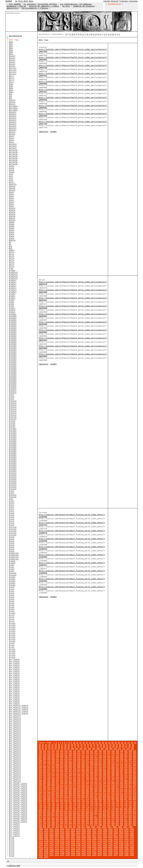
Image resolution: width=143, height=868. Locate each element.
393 (49, 775)
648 (57, 797)
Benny (12, 136)
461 (45, 781)
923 (53, 821)
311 (92, 767)
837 (79, 813)
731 (117, 803)
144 (66, 753)
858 (70, 815)
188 (57, 757)
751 (104, 805)
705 (104, 801)
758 (134, 805)
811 (66, 811)
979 (96, 825)
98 (65, 749)
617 (122, 793)
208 (45, 759)
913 (109, 819)
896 (134, 817)
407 (109, 775)
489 (66, 783)
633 (92, 795)
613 (104, 793)
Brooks (12, 577)
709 (122, 801)
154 (109, 753)
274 (130, 763)
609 (87, 793)
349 (57, 771)
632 (87, 795)
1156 (57, 845)
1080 (132, 835)
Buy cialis (14, 659)
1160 (78, 845)
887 (96, 817)
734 (130, 803)
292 (109, 765)
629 (75, 795)
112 (124, 749)
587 (92, 791)
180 (122, 755)
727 (100, 803)
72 (78, 747)
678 (87, 799)
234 (57, 761)
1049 (62, 833)
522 (109, 785)
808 (53, 811)
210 (53, 759)
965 (134, 823)
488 (62, 783)
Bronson (13, 573)
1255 (105, 855)
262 (79, 763)
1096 (121, 837)
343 (130, 769)
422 (75, 777)
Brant (12, 395)
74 (85, 747)
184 (40, 757)
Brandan (13, 363)
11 (77, 743)
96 (59, 749)
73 (82, 747)
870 (122, 815)
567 (104, 789)
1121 (62, 841)
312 (96, 767)
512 (66, 785)
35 (56, 745)
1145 (94, 843)
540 (87, 787)
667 (40, 799)
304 (62, 767)
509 (53, 785)
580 (62, 791)
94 (53, 749)
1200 (100, 849)
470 (83, 781)
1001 (93, 827)
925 (62, 821)
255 (49, 763)
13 (84, 743)
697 (70, 801)
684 (113, 799)
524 (117, 785)
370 (49, 773)
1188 (132, 847)
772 (96, 807)
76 (91, 747)
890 (109, 817)
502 (122, 783)
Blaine (12, 186)
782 (40, 809)
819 (100, 811)
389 (130, 773)
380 (92, 773)
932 (92, 821)
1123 (73, 841)
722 (79, 803)
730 (113, 803)
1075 (105, 835)
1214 (78, 851)
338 (109, 769)
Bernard (13, 144)
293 (113, 765)
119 (57, 751)
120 (62, 751)
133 (117, 751)
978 (92, 825)
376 (75, 773)
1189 (41, 849)
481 (130, 781)
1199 (94, 849)
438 (45, 779)
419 (62, 777)
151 (96, 753)
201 (113, 757)
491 (75, 783)
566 (100, 789)
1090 (89, 837)
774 (104, 807)
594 (122, 791)
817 (92, 811)
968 (49, 825)
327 (62, 769)
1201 (105, 849)
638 (113, 795)
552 (40, 789)
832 (57, 813)
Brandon (13, 383)
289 (96, 765)
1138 (57, 843)
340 (117, 769)
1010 (46, 829)
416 (49, 777)
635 (100, 795)
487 (57, 783)
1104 (68, 839)
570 (117, 789)
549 (126, 787)
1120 (57, 841)
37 (62, 745)
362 (113, 771)
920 (40, 821)
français (124, 1)
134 (122, 751)
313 (100, 767)
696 (66, 801)
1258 (121, 855)
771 (92, 807)
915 (117, 819)
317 (117, 767)
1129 (105, 841)
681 (100, 799)
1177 (73, 847)
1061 (126, 833)
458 (130, 779)
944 (45, 823)
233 (53, 761)
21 (109, 743)
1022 (110, 829)
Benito (12, 100)
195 (87, 757)
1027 (41, 831)
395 (57, 775)
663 (122, 797)
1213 (73, 851)
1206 (132, 849)
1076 (110, 835)
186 (49, 757)
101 (77, 749)
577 (49, 791)
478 (117, 781)
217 (83, 759)
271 (117, 763)
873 (134, 815)
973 (70, 825)
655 (87, 797)
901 (57, 819)
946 (53, 823)
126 (87, 751)
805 (40, 811)
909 (92, 819)
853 (49, 815)
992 (53, 827)
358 (96, 771)
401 (83, 775)
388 (126, 773)
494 (87, 783)
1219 (105, 851)
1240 (121, 853)
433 (122, 777)
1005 (115, 827)
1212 (68, 851)
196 (92, 757)
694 (57, 801)
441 (57, 779)
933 (96, 821)
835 (70, 813)
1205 (126, 849)
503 (126, 783)
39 (69, 745)
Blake (12, 222)
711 (130, 801)
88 (130, 747)
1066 (57, 835)
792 (83, 809)
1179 (84, 847)
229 (134, 759)
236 (66, 761)
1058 (110, 833)
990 (45, 827)
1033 (73, 831)
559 (70, 789)
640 (122, 795)
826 (130, 811)
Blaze (12, 230)
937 (113, 821)
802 (126, 809)
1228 (57, 853)
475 (104, 781)
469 (79, 781)
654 (83, 797)
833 (62, 813)
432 (117, 777)
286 (83, 765)
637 (109, 795)
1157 (62, 845)
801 (122, 809)
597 (134, 791)
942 (134, 821)
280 (57, 765)
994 (62, 827)
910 (96, 819)
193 (79, 757)
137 (134, 751)
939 (122, 821)
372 (57, 773)
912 (104, 819)
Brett (12, 501)
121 (66, 751)
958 (104, 823)
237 (70, 761)
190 (66, 757)
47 (94, 745)
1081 (41, 837)
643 (134, 795)
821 (109, 811)
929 (79, 821)
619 (130, 793)
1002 (99, 827)
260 (70, 763)
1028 (46, 831)
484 (45, 783)
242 (92, 761)
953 (83, 823)
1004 (109, 827)
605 (70, 793)
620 (134, 793)
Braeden (13, 315)
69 (69, 747)
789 (70, 809)
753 (113, 805)
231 (45, 761)
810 (62, 811)
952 (79, 823)
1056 (100, 833)
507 (45, 785)
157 (122, 753)
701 (87, 801)
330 (75, 769)
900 (53, 819)
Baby (11, 42)
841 (96, 813)
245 (104, 761)
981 (104, 825)
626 (62, 795)
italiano (133, 1)
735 (134, 803)
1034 (78, 831)
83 (114, 747)
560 (75, 789)
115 (40, 751)
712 (134, 801)
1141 (73, 843)
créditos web (14, 866)
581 (66, 791)
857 (66, 815)
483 (40, 783)
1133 (126, 841)
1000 (88, 827)
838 (83, 813)
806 (45, 811)
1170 (132, 845)
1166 (110, 845)
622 (45, 795)
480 (126, 781)
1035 (84, 831)
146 (75, 753)
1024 (121, 829)
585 (83, 791)
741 (62, 805)
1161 (84, 845)
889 (104, 817)
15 (90, 743)
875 (45, 817)
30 (40, 745)
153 (104, 753)
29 (135, 743)
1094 (110, 837)
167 (66, 755)
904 (70, 819)
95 (56, 749)
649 (62, 797)
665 (130, 797)
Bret (11, 499)
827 (134, 811)
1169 (126, 845)
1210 (57, 851)
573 (130, 789)
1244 (46, 855)
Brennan (13, 473)
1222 (121, 851)
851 (40, 815)
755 (122, 805)
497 (100, 783)
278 (49, 765)
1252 (89, 855)
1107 (84, 839)
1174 (57, 847)
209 (49, 759)
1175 (62, 847)
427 (96, 777)
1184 (110, 847)
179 (117, 755)
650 (66, 797)
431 (113, 777)
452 (104, 779)
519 (96, 785)
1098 (132, 837)
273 (126, 763)
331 (79, 769)
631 (83, 795)
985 (122, 825)
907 (83, 819)
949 (66, 823)
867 (109, 815)
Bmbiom (12, 240)
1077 (116, 835)
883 (79, 817)
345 (40, 771)
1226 (46, 853)
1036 (89, 831)
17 (96, 743)
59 (133, 745)
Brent (12, 491)
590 (104, 791)
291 (104, 765)
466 (66, 781)
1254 (100, 855)
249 (122, 761)
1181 (94, 847)
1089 (84, 837)
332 (83, 769)
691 (45, 801)
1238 (110, 853)
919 (134, 819)
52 (110, 745)
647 (53, 797)
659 (104, 797)
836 (75, 813)
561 (79, 789)
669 (49, 799)
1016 (78, 829)
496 (96, 783)
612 (100, 793)
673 (66, 799)
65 (56, 747)
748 (92, 805)
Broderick (14, 553)
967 (45, 825)
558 (66, 789)
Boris (12, 252)
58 (130, 745)
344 (134, 769)
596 (130, 791)
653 (79, 797)
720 (70, 803)
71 (75, 747)
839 (87, 813)
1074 (100, 835)
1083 (52, 837)
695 (62, 801)
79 (101, 747)
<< (8, 861)
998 (79, 827)
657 (96, 797)
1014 (68, 829)
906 (79, 819)
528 (134, 785)
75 (88, 747)
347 (49, 771)
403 (92, 775)
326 (57, 769)
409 (117, 775)
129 (100, 751)
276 (40, 765)
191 (70, 757)
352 (70, 771)
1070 (78, 835)
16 (93, 743)
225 (117, 759)
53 (114, 745)
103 (85, 749)
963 (126, 823)
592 (113, 791)
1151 (126, 843)
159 (130, 753)
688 (130, 799)
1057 (105, 833)
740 (57, 805)
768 (79, 807)
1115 (126, 839)
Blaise (12, 208)
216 (79, 759)
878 (57, 817)
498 (104, 783)
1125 (84, 841)
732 (122, 803)
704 (100, 801)
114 (132, 749)
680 (96, 799)
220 (96, 759)
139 (45, 753)
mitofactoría (15, 36)
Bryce (12, 615)
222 (104, 759)
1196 (78, 849)
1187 (126, 847)
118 (53, 751)
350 (62, 771)
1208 (46, 851)
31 (43, 745)
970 (57, 825)
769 (83, 807)
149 (87, 753)
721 (75, 803)
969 (53, 825)
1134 (132, 841)
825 (126, 811)
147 (79, 753)
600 (49, 793)
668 (45, 799)
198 (100, 757)
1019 (94, 829)
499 (109, 783)
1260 (132, 855)
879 (62, 817)
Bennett (13, 112)
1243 (41, 855)
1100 (46, 839)
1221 (116, 851)
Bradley (13, 280)
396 (62, 775)
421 (70, 777)
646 (49, 797)
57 (126, 745)
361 (109, 771)
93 (49, 749)
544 (104, 787)
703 (96, 801)
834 (66, 813)
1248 (68, 855)
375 (70, 773)
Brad (11, 268)
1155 (52, 845)
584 (79, 791)
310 (87, 767)
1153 (41, 845)
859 (75, 815)
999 (83, 827)
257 (57, 763)
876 (49, 817)
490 (70, 783)
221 (100, 759)
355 (83, 771)
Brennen (13, 485)
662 (117, 797)
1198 (89, 849)
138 (40, 753)
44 (85, 745)
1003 (104, 827)
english (115, 1)
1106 (78, 839)
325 (53, 769)
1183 (105, 847)
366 (130, 771)
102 (81, 749)
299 (40, 767)
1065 (52, 835)
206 (134, 757)
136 (130, 751)
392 (45, 775)
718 (62, 803)
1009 (41, 829)
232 (49, 761)
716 (53, 803)
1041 (116, 831)
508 (49, 785)
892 (117, 817)
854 (53, 815)
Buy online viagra (18, 784)
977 (87, 825)
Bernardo (13, 150)
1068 (68, 835)
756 (126, 805)
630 (79, 795)
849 (130, 813)
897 (40, 819)
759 (40, 807)
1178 (78, 847)
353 (75, 771)
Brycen (12, 623)
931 (87, 821)
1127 (94, 841)
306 (70, 767)
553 (45, 789)
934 (100, 821)
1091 (94, 837)
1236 (100, 853)
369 (45, 773)
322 (40, 769)
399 (75, 775)
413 (134, 775)
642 (130, 795)
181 (126, 755)
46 (91, 745)
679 (92, 799)
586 (87, 791)
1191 (52, 849)
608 (83, 793)
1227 (52, 853)
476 (109, 781)
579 (57, 791)
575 (40, 791)
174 (96, 755)
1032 (68, 831)
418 (57, 777)
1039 (105, 831)
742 (66, 805)
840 (92, 813)
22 (112, 743)
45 (88, 745)
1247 (62, 855)
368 (40, 773)
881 (70, 817)
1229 (62, 853)
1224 (132, 851)
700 (83, 801)
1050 (68, 833)
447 (83, 779)
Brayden (13, 429)
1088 (78, 837)
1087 (73, 837)
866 (104, 815)
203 (122, 757)
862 (87, 815)
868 (113, 815)
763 (57, 807)
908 (87, 819)
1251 (84, 855)
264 (87, 763)
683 (109, 799)
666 (134, 797)
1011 (52, 829)
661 (113, 797)
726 (96, 803)
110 (115, 749)
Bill (11, 174)
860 (79, 815)
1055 (94, 833)
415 (45, 777)
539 (83, 787)
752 (109, 805)
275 (134, 763)
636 (104, 795)
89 (133, 747)
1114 (121, 839)
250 (126, 761)
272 (122, 763)
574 (134, 789)
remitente (43, 132)
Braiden (13, 343)
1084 (57, 837)
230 (40, 761)
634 (96, 795)
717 (57, 803)
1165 (105, 845)
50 (104, 745)
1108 (89, 839)
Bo (10, 242)
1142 (78, 843)
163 (49, 755)
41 (75, 745)
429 (104, 777)
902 (62, 819)
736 (40, 805)
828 (40, 813)
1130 (110, 841)
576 (45, 791)
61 (43, 747)
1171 (41, 847)
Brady (12, 301)
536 (70, 787)
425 (87, 777)
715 (49, 803)
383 (104, 773)
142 (57, 753)
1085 (62, 837)
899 (49, 819)
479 (122, 781)
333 (87, 769)
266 (96, 763)
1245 (52, 855)
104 (89, 749)
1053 (84, 833)
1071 (84, 835)
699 (79, 801)
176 (104, 755)
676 (79, 799)
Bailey (12, 56)
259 (66, 763)
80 (104, 747)
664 (126, 797)
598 (40, 793)
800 (117, 809)
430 (109, 777)
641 (126, 795)
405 (100, 775)
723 (83, 803)
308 (79, 767)
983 (113, 825)
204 (126, 757)
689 (134, 799)
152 (100, 753)
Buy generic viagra (18, 705)
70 (72, 747)
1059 (116, 833)
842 (100, 813)
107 (102, 749)
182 (130, 755)
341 (122, 769)
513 (70, 785)
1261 (41, 857)
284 (75, 765)
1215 (84, 851)
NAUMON (9, 1)
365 (126, 771)
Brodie (12, 561)
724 (87, 803)
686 (122, 799)
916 (122, 819)
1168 (121, 845)
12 (80, 743)
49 (101, 745)
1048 (57, 833)
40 (72, 745)
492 (79, 783)
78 (98, 747)
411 (126, 775)
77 (94, 747)
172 (87, 755)
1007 (125, 827)
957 (100, 823)
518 (92, 785)
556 (57, 789)
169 (75, 755)
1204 (121, 849)
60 (40, 747)
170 (79, 755)
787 (62, 809)
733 (126, 803)
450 (96, 779)
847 (122, 813)
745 (79, 805)
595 (126, 791)
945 (49, 823)
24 (119, 743)
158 (126, 753)
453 (109, 779)
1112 (110, 839)
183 (134, 755)
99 (69, 749)
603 (62, 793)
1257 (116, 855)
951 (75, 823)
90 (40, 749)
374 (66, 773)
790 (75, 809)
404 (96, 775)
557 (62, 789)
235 (62, 761)
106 (98, 749)
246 (109, 761)
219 (92, 759)
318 (122, 767)
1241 (126, 853)
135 (126, 751)
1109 (94, 839)
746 (83, 805)
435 (130, 777)
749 (96, 805)
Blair (12, 192)
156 (117, 753)
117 (49, 751)
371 (53, 773)
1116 (132, 839)
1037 (94, 831)
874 (40, 817)
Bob (10, 246)
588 (96, 791)
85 (120, 747)
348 (53, 771)
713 (40, 803)
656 (92, 797)
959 (109, 823)
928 (75, 821)
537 (75, 787)
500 (113, 783)
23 (116, 743)
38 (65, 745)
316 (113, 767)
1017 (84, 829)
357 (92, 771)
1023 (116, 829)
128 (96, 751)
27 (129, 743)
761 (49, 807)
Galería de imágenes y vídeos (44, 6)
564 (92, 789)
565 (96, 789)
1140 (68, 843)
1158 (68, 845)
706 (109, 801)
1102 (57, 839)
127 (92, 751)
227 (126, 759)
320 (130, 767)
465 (62, 781)
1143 (84, 843)
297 (130, 765)
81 (107, 747)
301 (49, 767)
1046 (46, 833)
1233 (84, 853)
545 (109, 787)
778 (122, 807)
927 (70, 821)
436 (134, 777)
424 (83, 777)
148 (83, 753)
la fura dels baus (24, 1)
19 (103, 743)
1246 (57, 855)
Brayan (12, 421)
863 (92, 815)
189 (62, 757)
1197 (84, 849)
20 (106, 743)
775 (109, 807)
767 (75, 807)
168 (70, 755)
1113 (116, 839)
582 (70, 791)
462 (49, 781)
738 (49, 805)
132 (113, 751)
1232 (78, 853)
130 (104, 751)
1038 (100, 831)
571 (122, 789)
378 (83, 773)
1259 (126, 855)
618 (126, 793)
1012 (57, 829)
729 (109, 803)
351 (66, 771)
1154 (46, 845)
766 (70, 807)
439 (49, 779)
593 (117, 791)
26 (125, 743)
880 (66, 817)
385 (113, 773)
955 (92, 823)
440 (53, 779)
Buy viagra (14, 824)
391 (40, 775)
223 (109, 759)
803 (130, 809)
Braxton (13, 413)
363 (117, 771)
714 (45, 803)
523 (113, 785)
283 (70, 765)
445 (75, 779)
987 (130, 825)
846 (117, 813)
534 (62, 787)
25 (122, 743)
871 (126, 815)
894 (126, 817)
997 (75, 827)
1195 (73, 849)
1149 (116, 843)
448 (87, 779)
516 (83, 785)
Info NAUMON (15, 4)
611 (96, 793)
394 (53, 775)
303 (57, 767)
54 (117, 745)
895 (130, 817)
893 (122, 817)
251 (130, 761)
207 (40, 759)
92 (46, 749)
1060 (121, 833)
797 (104, 809)
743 (70, 805)
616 (117, 793)
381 (96, 773)
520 (100, 785)
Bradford (13, 272)
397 (66, 775)
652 (75, 797)
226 (122, 759)
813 (75, 811)
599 (45, 793)
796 (100, 809)
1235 (94, 853)
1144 (89, 843)
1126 (89, 841)
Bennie (12, 132)
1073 (94, 835)
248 (117, 761)
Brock (12, 537)
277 (45, 765)
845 (113, 813)
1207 (41, 851)
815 (83, 811)
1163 (94, 845)
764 (62, 807)
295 (122, 765)
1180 (89, 847)
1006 (120, 827)
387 (122, 773)
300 (45, 767)
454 (113, 779)
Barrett (13, 68)
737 (45, 805)
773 (100, 807)
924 (57, 821)
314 (104, 767)
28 (132, 743)
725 (92, 803)
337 (104, 769)
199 (104, 757)
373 (62, 773)
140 (49, 753)
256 (53, 763)
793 (87, 809)
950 (70, 823)
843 (104, 813)
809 (57, 811)
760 (45, 807)
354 (79, 771)
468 (75, 781)
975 (79, 825)
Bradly (12, 295)
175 (100, 755)
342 (126, 769)
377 (79, 773)
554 (49, 789)
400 (79, 775)
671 (57, 799)
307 (75, 767)
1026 (132, 829)
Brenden (13, 451)
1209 (52, 851)
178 (113, 755)
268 (104, 763)
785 (53, 809)
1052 (78, 833)
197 (96, 757)
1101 (52, 839)
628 (70, 795)
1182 (100, 847)
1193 (62, 849)
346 (45, 771)
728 (104, 803)
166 (62, 755)
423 (79, 777)
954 (87, 823)
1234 (89, 853)
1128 (100, 841)
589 (100, 791)
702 (92, 801)
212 (62, 759)
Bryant (12, 613)
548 (122, 787)
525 (122, 785)
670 (53, 799)
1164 (100, 845)
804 (134, 809)
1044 (132, 831)
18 (100, 743)
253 (40, 763)
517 (87, 785)
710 (126, 801)
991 (49, 827)
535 (66, 787)
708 (117, 801)
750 (100, 805)
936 (109, 821)
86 (123, 747)
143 (62, 753)
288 (92, 765)
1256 (110, 855)
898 (45, 819)
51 (107, 745)
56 (123, 745)
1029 (52, 831)
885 (87, 817)
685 (117, 799)
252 (134, 761)
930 (83, 821)
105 (94, 749)
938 (117, 821)
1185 (116, 847)
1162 (89, 845)
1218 (100, 851)
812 (70, 811)
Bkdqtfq (13, 184)
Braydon (13, 439)
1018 (89, 829)
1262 (46, 857)
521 (104, 785)
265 (92, 763)
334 (92, 769)
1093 (105, 837)
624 (53, 795)
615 (113, 793)
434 (126, 777)
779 (126, 807)
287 (87, 765)
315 (109, 767)
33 (49, 745)
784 (49, 809)
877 (53, 817)
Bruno (12, 595)
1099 (41, 839)
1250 (78, 855)
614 (109, 793)
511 (62, 785)
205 (130, 757)
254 (45, 763)
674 (70, 799)
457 (126, 779)
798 (109, 809)
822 (113, 811)
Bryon (12, 643)
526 (126, 785)
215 (75, 759)
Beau (11, 84)
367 (134, 771)
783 (45, 809)
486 (53, 783)
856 (62, 815)
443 (66, 779)
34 (53, 745)
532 (53, 787)
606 (75, 793)
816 (87, 811)
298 (134, 765)
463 (53, 781)
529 (40, 787)
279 (53, 765)
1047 (52, 833)
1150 (121, 843)
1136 (46, 843)
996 (70, 827)
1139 (62, 843)
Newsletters (13, 8)
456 (122, 779)
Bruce (12, 587)
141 (53, 753)
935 (104, 821)
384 (109, 773)
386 (117, 773)
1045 (41, 833)
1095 (116, 837)
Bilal (12, 166)
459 (134, 779)
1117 (41, 841)
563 (87, 789)
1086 (68, 837)
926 (66, 821)
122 (70, 751)
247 (113, 761)
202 (117, 757)
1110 (100, 839)
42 (78, 745)
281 (62, 765)
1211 (62, 851)
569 (113, 789)
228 (130, 759)
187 (53, 757)
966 (40, 825)
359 (100, 771)
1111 (105, 839)
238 (75, 761)
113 (128, 749)
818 (96, 811)
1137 (52, 843)
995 (66, 827)
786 (57, 809)
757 (130, 805)
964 (130, 823)
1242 (132, 853)
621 (40, 795)
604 (66, 793)
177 (109, 755)
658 (100, 797)
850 (134, 813)
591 (109, 791)
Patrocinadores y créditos (35, 8)
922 (49, 821)
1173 (52, 847)
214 (70, 759)
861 (83, 815)
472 (92, 781)
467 (70, 781)
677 (83, 799)
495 (92, 783)
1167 (116, 845)
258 (62, 763)
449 (92, 779)
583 (75, 791)
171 (83, 755)
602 (57, 793)
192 (75, 757)
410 (122, 775)
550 (130, 787)
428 (100, 777)
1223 (126, 851)
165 (57, 755)
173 (92, 755)
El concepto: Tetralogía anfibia (40, 4)
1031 (62, 831)
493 (83, 783)
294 (117, 765)
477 (113, 781)
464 (57, 781)
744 (75, 805)
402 (87, 775)
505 (134, 783)
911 (100, 819)
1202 (110, 849)
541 (92, 787)
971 (62, 825)
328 (66, 769)
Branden (13, 375)
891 (113, 817)
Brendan (13, 441)
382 (100, 773)
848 (126, 813)
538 (79, 787)
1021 (105, 829)
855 (57, 815)
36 (59, 745)
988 (134, 825)
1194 (68, 849)
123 (75, 751)
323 (45, 769)
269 (109, 763)
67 (62, 747)
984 (117, 825)
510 (57, 785)
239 (79, 761)
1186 (121, 847)
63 (49, 747)
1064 (46, 835)
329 (70, 769)
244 (100, 761)
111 (120, 749)
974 (75, 825)
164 (53, 755)
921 (45, 821)
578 (53, 791)
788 (66, 809)
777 (117, 807)
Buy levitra (15, 715)
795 (96, 809)
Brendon (13, 461)
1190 (46, 849)
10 (74, 743)
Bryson (12, 649)
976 (83, 825)
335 (96, 769)
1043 (126, 831)
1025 (126, 829)
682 (104, 799)
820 (104, 811)
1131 (116, 841)
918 (130, 819)
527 (130, 785)
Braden (12, 270)
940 (126, 821)
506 (40, 785)
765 (66, 807)
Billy (12, 182)
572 (126, 789)
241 (87, 761)
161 (40, 755)
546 (113, 787)
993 (57, 827)
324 (49, 769)
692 (49, 801)
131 (109, 751)
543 (100, 787)
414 (40, 777)
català (107, 1)
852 (45, 815)
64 (53, 747)
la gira (66, 6)
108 (107, 749)
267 (100, 763)
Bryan (12, 603)
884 (83, 817)
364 (122, 771)
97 (62, 749)
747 (87, 805)
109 (111, 749)
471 (87, 781)
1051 (73, 833)
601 (53, 793)
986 (126, 825)
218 (87, 759)
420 (66, 777)
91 (43, 749)
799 (113, 809)
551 (134, 787)
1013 (62, 829)
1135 (41, 843)
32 (46, 745)
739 (53, 805)
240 (83, 761)
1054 (89, 833)
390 (134, 773)
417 (53, 777)
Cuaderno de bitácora (84, 6)
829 (45, 813)
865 (100, 815)
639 (117, 795)
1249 (73, 855)
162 (45, 755)
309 (83, 767)
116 (45, 751)
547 (117, 787)
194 (83, 757)
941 (130, 821)
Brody (12, 565)
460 (40, 781)
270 (113, 763)
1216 (89, 851)
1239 (116, 853)
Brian (12, 513)
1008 (131, 827)
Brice (12, 519)
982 (109, 825)
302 (53, 767)
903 (66, 819)
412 (130, 775)
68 (65, 747)
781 (134, 807)
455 (117, 779)
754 (117, 805)
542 (96, 787)
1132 (121, 841)
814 (79, 811)
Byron (12, 838)
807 (49, 811)
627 (66, 795)
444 (70, 779)
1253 (94, 855)
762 (53, 807)
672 (62, 799)
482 (134, 781)
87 (126, 747)
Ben (10, 94)
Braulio (13, 401)
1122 (68, 841)
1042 (121, 831)
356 (87, 771)
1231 (73, 853)
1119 (52, 841)
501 (117, 783)
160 (134, 753)
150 (92, 753)
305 (66, 767)
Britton (13, 527)
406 (104, 775)
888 (100, 817)
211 (57, 759)
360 (104, 771)
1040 (110, 831)
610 (92, 793)
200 (109, 757)
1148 (110, 843)
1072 (89, 835)
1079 (126, 835)
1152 (132, 843)
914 (113, 819)
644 (40, 797)
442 (62, 779)
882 (75, 817)
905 (75, 819)
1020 (100, 829)
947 (57, 823)
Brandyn (13, 391)
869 (117, 815)
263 (83, 763)
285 (79, 765)
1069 (73, 835)
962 (122, 823)
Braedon (13, 329)
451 (100, 779)
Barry (12, 76)
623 (49, 795)
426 (92, 777)
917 (126, 819)
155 (113, 753)
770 (87, 807)
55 (120, 745)
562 (83, 789)
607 (79, 793)
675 (75, 799)
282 (66, 765)
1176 (68, 847)
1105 (73, 839)
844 (109, 813)
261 (75, 763)
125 (83, 751)
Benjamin (13, 106)
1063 (41, 835)
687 (126, 799)
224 (113, 759)
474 (100, 781)
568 (109, 789)
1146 (100, 843)
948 (62, 823)
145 (70, 753)
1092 (100, 837)
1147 (105, 843)
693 (53, 801)
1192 (57, 849)
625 (57, 795)
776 (113, 807)
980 (100, 825)
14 (87, 743)
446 (79, 779)
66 (59, 747)
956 (96, 823)
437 (40, 779)
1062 (132, 833)
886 (92, 817)
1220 (110, 851)
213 (66, 759)
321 (134, 767)
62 (46, 747)
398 (70, 775)
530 (45, 787)
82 (110, 747)
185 (45, 757)
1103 (62, 839)
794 (92, 809)
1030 (57, 831)
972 (66, 825)
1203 (116, 849)
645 (45, 797)
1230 (68, 853)
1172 (46, 847)
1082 (46, 837)
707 (113, 801)
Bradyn (12, 309)
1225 (41, 853)
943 (40, 823)
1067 (62, 835)
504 (130, 783)
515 (79, 785)
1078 (121, 835)
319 (126, 767)
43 (82, 745)
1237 (105, 853)
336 (100, 769)
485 (49, 783)
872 (130, 815)
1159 (73, 845)
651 (70, 797)
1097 (126, 837)
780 (130, 807)
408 (113, 775)
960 (113, 823)
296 (126, 765)
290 (100, 765)
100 (72, 749)
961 (117, 823)
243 (96, 761)
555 (53, 789)
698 (75, 801)
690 (40, 801)
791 (79, 809)
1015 (73, 829)
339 (113, 769)
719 (66, 803)
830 (49, 813)
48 (98, 745)
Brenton (13, 495)
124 (79, 751)
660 (109, 797)
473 (96, 781)
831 (53, 813)
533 (57, 787)
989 (40, 827)
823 (117, 811)
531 (49, 787)
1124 (78, 841)
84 (117, 747)
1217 (94, 851)
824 (122, 811)
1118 (46, 841)
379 (87, 773)
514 (75, 785)
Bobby (12, 250)
